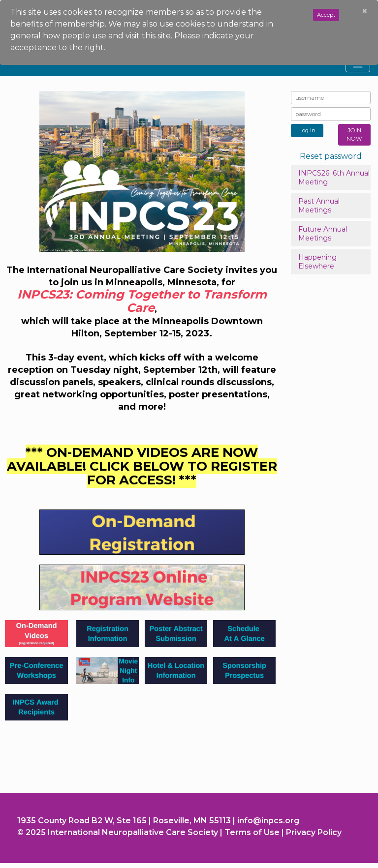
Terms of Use (252, 832)
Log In (307, 130)
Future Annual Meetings (323, 234)
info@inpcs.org (268, 821)
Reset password (331, 156)
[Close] (365, 11)
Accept (326, 15)
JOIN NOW (354, 135)
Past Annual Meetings (319, 206)
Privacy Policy (314, 832)
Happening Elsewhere (317, 262)
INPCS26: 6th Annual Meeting (334, 178)
